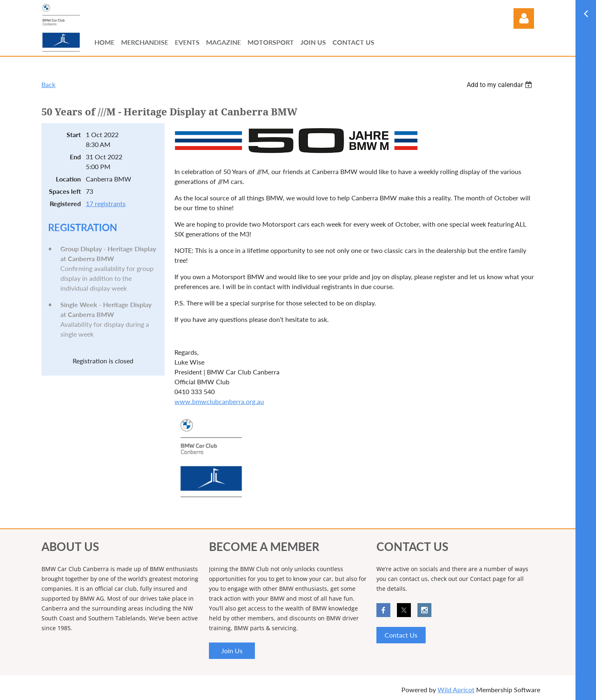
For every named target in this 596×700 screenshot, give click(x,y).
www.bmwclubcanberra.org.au (219, 401)
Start (74, 134)
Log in (524, 18)
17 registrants (106, 203)
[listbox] (500, 85)
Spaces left (65, 191)
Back (48, 84)
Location (68, 179)
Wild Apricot (456, 690)
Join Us (232, 651)
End (75, 157)
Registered (65, 203)
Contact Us (401, 635)
